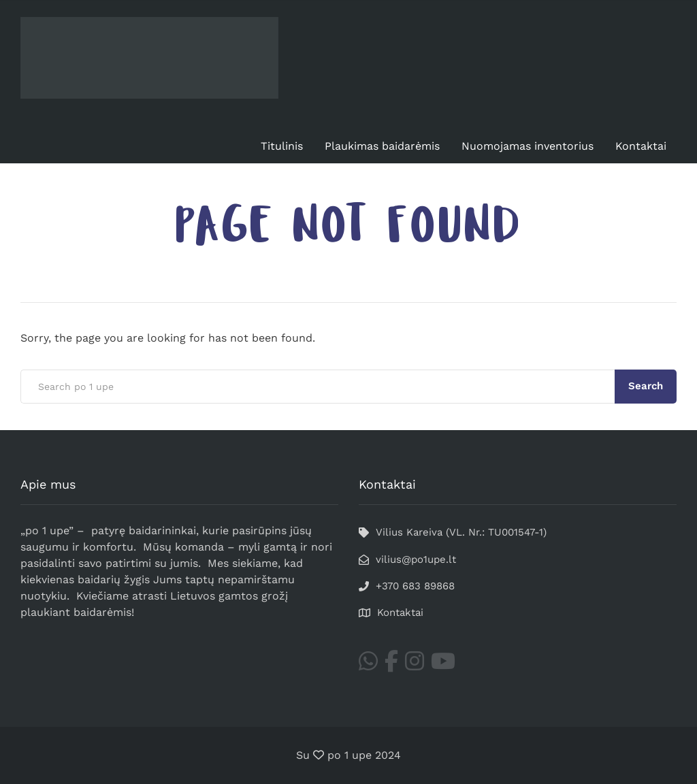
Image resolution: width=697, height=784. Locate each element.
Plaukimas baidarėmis (382, 146)
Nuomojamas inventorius (528, 146)
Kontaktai (641, 146)
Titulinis (282, 146)
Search (646, 386)
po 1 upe (350, 755)
